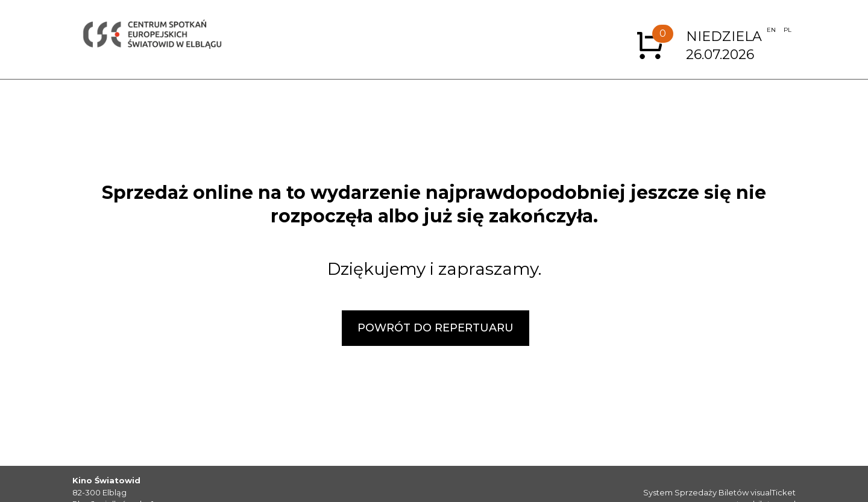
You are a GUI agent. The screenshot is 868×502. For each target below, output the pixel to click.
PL (788, 30)
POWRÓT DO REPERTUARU (436, 328)
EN (771, 30)
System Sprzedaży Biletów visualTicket (719, 492)
